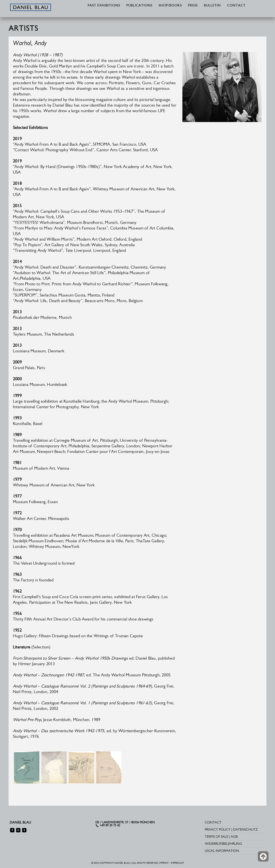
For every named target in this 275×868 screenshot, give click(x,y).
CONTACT (236, 6)
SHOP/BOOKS (170, 6)
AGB (234, 837)
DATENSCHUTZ (245, 829)
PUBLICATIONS (139, 6)
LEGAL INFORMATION (222, 851)
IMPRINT (164, 863)
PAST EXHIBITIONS (104, 6)
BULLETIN (212, 6)
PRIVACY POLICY (218, 829)
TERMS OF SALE (216, 837)
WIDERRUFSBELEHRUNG (223, 844)
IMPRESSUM (177, 863)
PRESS (193, 6)
